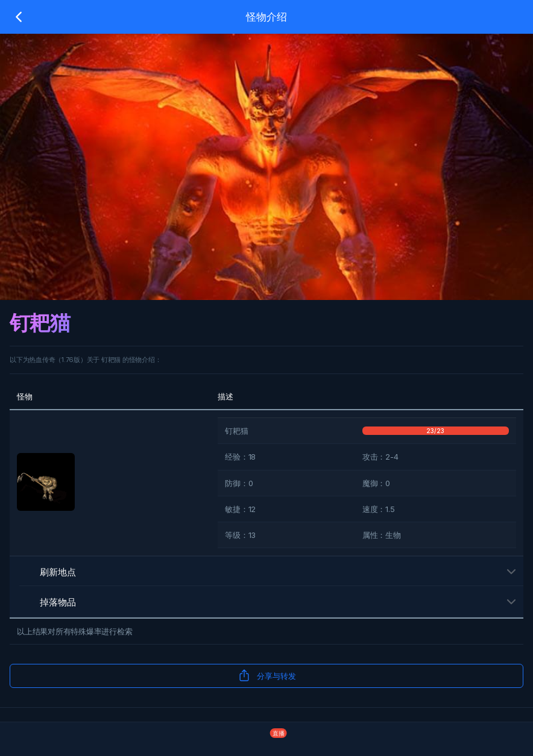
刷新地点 (48, 572)
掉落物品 (48, 602)
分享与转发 (267, 675)
